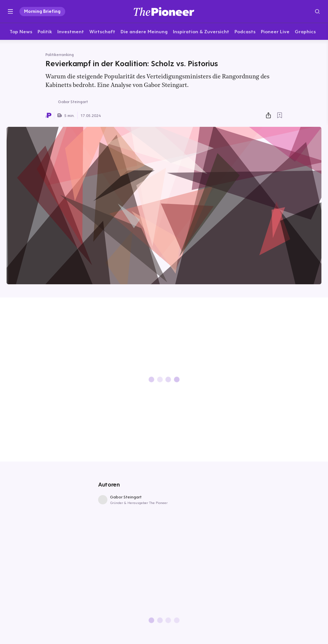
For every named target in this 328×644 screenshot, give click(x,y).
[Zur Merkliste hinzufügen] (280, 116)
